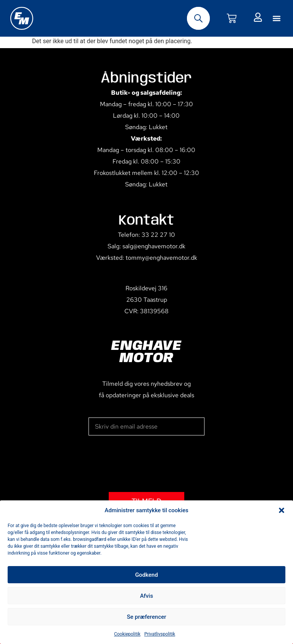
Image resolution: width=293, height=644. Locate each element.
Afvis (146, 596)
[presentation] (146, 464)
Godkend (146, 575)
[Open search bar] (198, 18)
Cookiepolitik (127, 634)
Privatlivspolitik (160, 634)
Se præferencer (146, 617)
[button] (282, 510)
